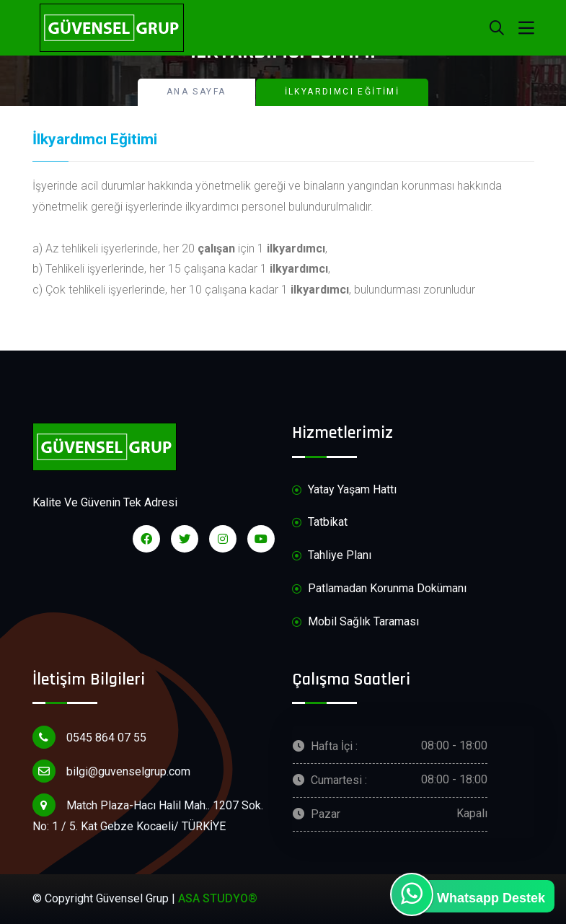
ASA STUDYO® (218, 898)
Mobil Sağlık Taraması (355, 622)
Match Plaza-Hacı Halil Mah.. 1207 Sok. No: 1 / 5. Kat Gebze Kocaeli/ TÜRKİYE (148, 813)
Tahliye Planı (332, 556)
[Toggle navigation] (526, 28)
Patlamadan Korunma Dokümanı (379, 589)
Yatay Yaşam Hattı (344, 490)
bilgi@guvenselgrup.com (111, 771)
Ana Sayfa (196, 92)
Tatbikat (320, 523)
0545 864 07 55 (89, 737)
